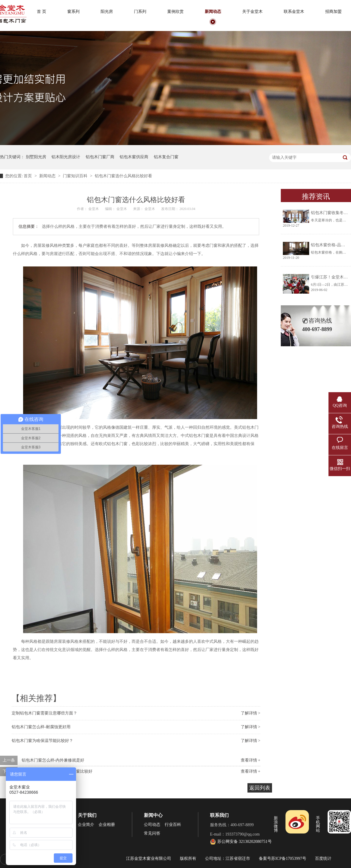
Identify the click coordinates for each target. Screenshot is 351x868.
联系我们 (219, 815)
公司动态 (152, 825)
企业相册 (107, 825)
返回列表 (260, 788)
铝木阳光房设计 (66, 157)
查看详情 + (251, 760)
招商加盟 (333, 12)
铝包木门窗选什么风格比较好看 (123, 176)
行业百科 (173, 825)
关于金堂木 (252, 12)
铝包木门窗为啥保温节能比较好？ (42, 741)
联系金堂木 (294, 12)
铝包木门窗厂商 (100, 157)
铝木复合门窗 (166, 157)
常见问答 (152, 833)
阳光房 (107, 12)
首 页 (42, 12)
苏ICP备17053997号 (289, 858)
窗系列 (73, 12)
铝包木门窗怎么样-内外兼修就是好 (53, 760)
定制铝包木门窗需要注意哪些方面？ (44, 713)
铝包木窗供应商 (134, 157)
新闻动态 (213, 12)
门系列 (140, 12)
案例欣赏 (175, 12)
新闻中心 (153, 815)
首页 (28, 176)
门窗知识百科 (76, 176)
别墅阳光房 (36, 157)
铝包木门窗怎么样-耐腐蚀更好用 (41, 727)
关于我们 (87, 815)
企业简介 (86, 825)
